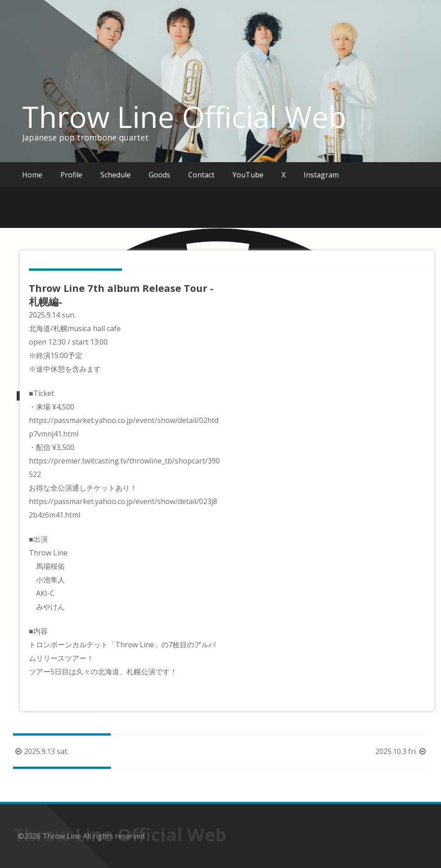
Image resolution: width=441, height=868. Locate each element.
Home (32, 175)
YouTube (248, 175)
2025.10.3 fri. (402, 751)
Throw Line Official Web (184, 117)
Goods (159, 175)
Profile (71, 175)
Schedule (116, 175)
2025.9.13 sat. (41, 751)
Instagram (321, 175)
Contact (201, 175)
